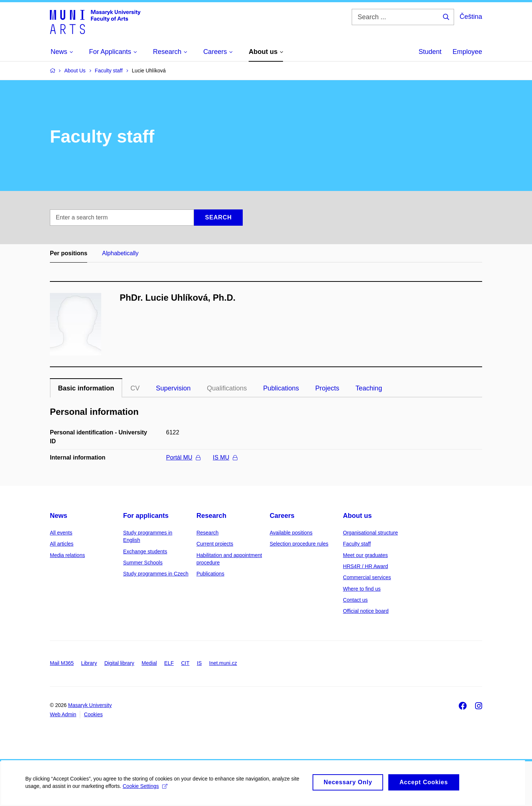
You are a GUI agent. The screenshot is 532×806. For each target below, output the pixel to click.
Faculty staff (357, 544)
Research (212, 516)
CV (135, 388)
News (59, 516)
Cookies (93, 714)
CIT (185, 663)
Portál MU (183, 457)
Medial (149, 663)
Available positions (291, 533)
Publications (281, 388)
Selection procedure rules (299, 544)
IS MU (225, 457)
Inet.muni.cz (223, 663)
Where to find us (362, 589)
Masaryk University (90, 705)
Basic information (86, 388)
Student (430, 52)
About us (357, 516)
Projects (327, 388)
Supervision (173, 388)
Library (89, 663)
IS (199, 663)
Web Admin (63, 714)
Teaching (369, 388)
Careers (282, 516)
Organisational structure (370, 533)
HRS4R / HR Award (365, 566)
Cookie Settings (146, 792)
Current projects (215, 544)
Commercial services (367, 577)
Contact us (355, 600)
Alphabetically (120, 253)
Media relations (67, 555)
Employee (467, 52)
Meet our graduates (365, 555)
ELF (169, 663)
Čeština (471, 17)
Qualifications (227, 388)
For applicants (146, 516)
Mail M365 (62, 663)
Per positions (69, 253)
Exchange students (145, 551)
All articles (62, 544)
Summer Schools (143, 563)
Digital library (119, 663)
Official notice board (366, 611)
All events (61, 533)
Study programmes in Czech (156, 574)
